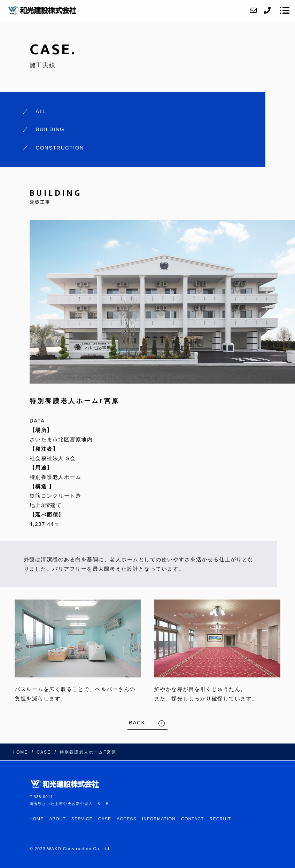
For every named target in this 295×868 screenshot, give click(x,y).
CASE (105, 819)
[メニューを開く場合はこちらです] (285, 10)
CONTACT (193, 819)
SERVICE (82, 819)
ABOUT (58, 819)
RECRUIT (220, 819)
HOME (37, 819)
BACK (137, 722)
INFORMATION (159, 819)
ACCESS (127, 819)
